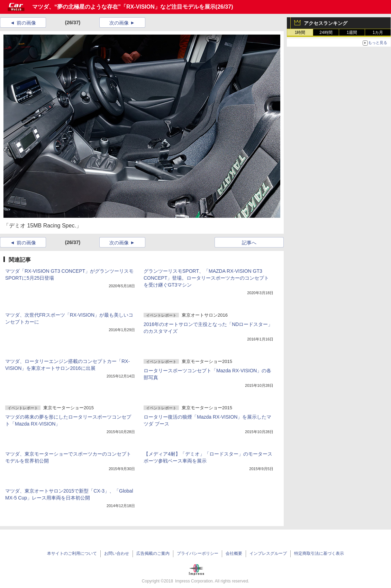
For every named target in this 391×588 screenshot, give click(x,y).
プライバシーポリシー (198, 553)
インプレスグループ (268, 553)
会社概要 (234, 553)
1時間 (300, 32)
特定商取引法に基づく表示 (319, 553)
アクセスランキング (326, 23)
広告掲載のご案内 (153, 553)
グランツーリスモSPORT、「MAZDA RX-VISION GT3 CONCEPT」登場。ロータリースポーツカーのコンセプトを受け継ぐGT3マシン (206, 278)
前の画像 (26, 23)
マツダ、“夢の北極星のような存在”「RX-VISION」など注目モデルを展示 (124, 7)
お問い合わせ (117, 553)
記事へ (249, 243)
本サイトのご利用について (72, 553)
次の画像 (119, 23)
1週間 (352, 32)
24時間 (326, 32)
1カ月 (378, 32)
